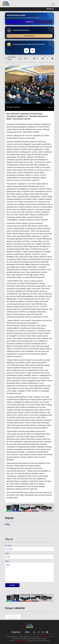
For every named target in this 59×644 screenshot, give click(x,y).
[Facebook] (26, 51)
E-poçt (7, 553)
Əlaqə (27, 632)
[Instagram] (33, 51)
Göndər (12, 585)
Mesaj (7, 561)
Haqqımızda (16, 632)
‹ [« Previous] (6, 617)
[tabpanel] (29, 508)
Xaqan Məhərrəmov (20, 641)
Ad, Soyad (8, 546)
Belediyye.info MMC (45, 637)
